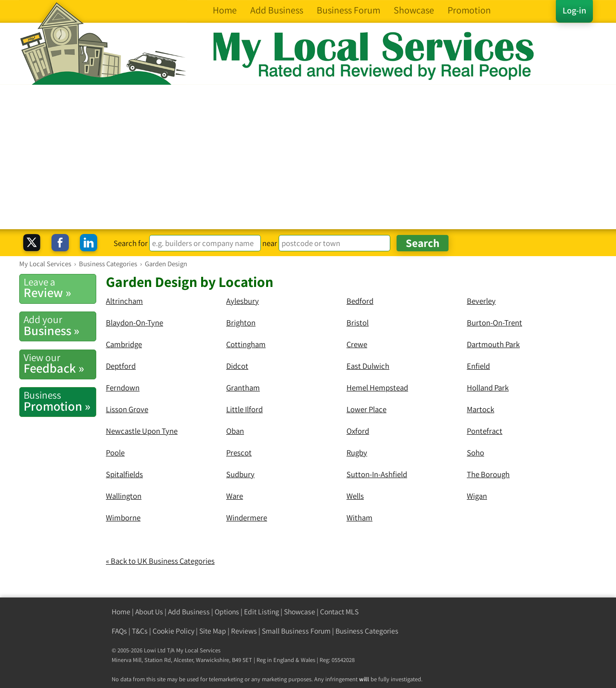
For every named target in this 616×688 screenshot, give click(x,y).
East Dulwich (368, 366)
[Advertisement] (308, 157)
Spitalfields (124, 474)
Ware (235, 496)
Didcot (237, 366)
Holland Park (488, 388)
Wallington (124, 496)
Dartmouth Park (493, 344)
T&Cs (140, 631)
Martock (481, 409)
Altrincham (124, 301)
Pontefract (485, 431)
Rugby (357, 453)
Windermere (247, 518)
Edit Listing (262, 612)
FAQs (119, 631)
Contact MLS (339, 612)
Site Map (213, 631)
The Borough (488, 474)
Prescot (239, 453)
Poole (115, 453)
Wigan (477, 496)
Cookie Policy (173, 631)
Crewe (357, 344)
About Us (149, 612)
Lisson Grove (127, 409)
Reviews (244, 631)
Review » (60, 288)
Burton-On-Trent (494, 323)
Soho (475, 453)
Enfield (478, 366)
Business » (60, 325)
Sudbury (240, 474)
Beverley (481, 301)
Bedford (360, 301)
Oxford (358, 431)
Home (121, 612)
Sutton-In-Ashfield (377, 474)
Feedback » (60, 363)
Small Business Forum (296, 631)
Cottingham (246, 344)
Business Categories (367, 631)
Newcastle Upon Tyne (142, 431)
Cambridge (124, 344)
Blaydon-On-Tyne (135, 323)
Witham (359, 518)
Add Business (189, 612)
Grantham (243, 388)
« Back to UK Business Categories (160, 561)
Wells (355, 496)
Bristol (358, 323)
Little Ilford (244, 409)
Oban (235, 431)
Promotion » (60, 401)
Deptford (121, 366)
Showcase (300, 612)
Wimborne (123, 518)
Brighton (241, 323)
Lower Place (366, 409)
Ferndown (123, 388)
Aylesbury (243, 301)
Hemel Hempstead (377, 388)
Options (227, 612)
